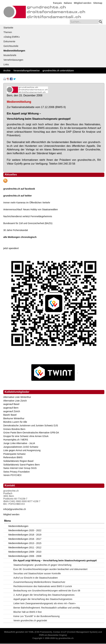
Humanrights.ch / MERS (16, 440)
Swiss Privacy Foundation (16, 472)
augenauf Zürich (12, 411)
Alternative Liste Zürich (15, 401)
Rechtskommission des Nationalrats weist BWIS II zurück (43, 586)
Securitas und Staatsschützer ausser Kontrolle (37, 573)
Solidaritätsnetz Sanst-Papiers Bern (22, 465)
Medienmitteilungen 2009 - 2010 (25, 552)
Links (6, 64)
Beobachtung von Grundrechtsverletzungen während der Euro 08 (47, 591)
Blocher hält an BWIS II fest (27, 612)
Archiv (7, 71)
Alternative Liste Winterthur (17, 397)
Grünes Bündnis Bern (14, 429)
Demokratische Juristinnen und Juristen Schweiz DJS (31, 425)
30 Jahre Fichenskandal (16, 230)
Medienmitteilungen (14, 51)
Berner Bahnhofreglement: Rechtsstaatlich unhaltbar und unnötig (46, 608)
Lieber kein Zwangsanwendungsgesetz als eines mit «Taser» (44, 603)
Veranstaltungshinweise (27, 71)
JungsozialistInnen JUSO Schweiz (21, 447)
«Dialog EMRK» (12, 37)
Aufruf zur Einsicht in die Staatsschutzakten (36, 578)
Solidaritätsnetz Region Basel (18, 461)
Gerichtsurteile (11, 46)
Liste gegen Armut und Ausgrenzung (22, 450)
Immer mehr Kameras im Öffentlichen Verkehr (27, 203)
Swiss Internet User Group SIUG (20, 468)
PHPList (43, 635)
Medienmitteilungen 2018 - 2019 (25, 535)
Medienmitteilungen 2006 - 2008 (25, 556)
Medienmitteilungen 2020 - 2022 (25, 530)
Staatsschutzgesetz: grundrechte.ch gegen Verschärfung (42, 565)
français (58, 3)
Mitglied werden (83, 3)
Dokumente (9, 41)
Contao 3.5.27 (60, 632)
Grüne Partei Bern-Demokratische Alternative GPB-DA (31, 433)
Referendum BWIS (13, 457)
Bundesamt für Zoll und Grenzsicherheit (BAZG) (28, 223)
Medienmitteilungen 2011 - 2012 (25, 547)
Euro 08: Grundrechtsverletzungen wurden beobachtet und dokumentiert (50, 569)
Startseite (8, 28)
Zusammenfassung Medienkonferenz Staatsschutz (39, 582)
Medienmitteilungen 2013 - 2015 (25, 543)
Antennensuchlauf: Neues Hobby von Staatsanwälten (31, 209)
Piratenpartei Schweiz (14, 454)
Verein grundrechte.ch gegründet (30, 620)
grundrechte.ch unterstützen (58, 71)
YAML (31, 632)
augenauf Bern (11, 408)
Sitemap (98, 3)
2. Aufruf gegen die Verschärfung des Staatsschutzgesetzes (44, 595)
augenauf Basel (11, 404)
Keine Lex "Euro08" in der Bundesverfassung (36, 616)
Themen (8, 32)
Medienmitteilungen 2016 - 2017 (25, 539)
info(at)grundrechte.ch (15, 509)
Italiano (68, 3)
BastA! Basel (10, 415)
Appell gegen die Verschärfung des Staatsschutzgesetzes (43, 599)
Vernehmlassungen (13, 60)
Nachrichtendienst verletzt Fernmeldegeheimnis (28, 216)
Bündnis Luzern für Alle (15, 422)
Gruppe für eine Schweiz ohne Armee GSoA (26, 436)
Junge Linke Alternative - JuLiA (19, 443)
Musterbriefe (10, 55)
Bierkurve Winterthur (14, 418)
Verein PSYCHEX (12, 475)
